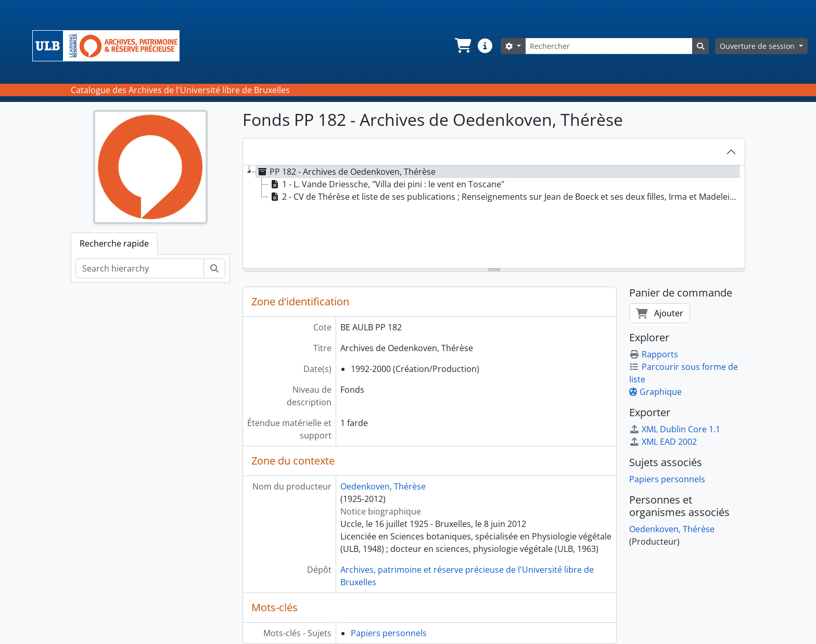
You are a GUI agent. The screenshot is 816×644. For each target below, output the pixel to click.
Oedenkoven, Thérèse (383, 486)
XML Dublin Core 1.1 (675, 429)
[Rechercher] (609, 46)
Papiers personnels (389, 633)
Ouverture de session (758, 46)
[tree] (494, 217)
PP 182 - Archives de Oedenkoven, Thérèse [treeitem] (346, 172)
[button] (462, 46)
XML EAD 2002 (663, 442)
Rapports (654, 354)
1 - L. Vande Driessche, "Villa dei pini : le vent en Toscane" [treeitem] (386, 184)
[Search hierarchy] (140, 268)
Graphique (655, 392)
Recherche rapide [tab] (114, 243)
